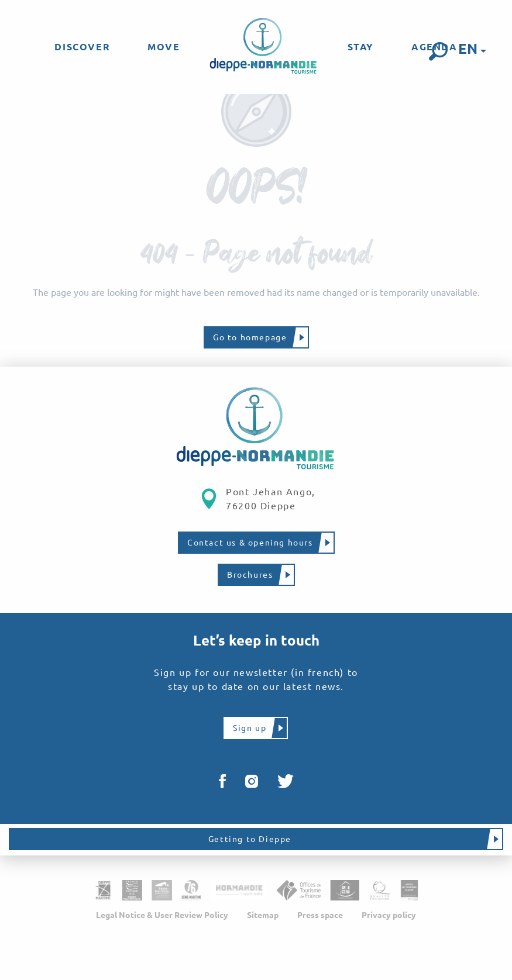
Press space (320, 915)
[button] (438, 51)
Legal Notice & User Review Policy (162, 915)
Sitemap (263, 915)
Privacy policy (389, 915)
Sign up (250, 728)
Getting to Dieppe (250, 839)
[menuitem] (82, 47)
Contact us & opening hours (250, 543)
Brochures (250, 575)
